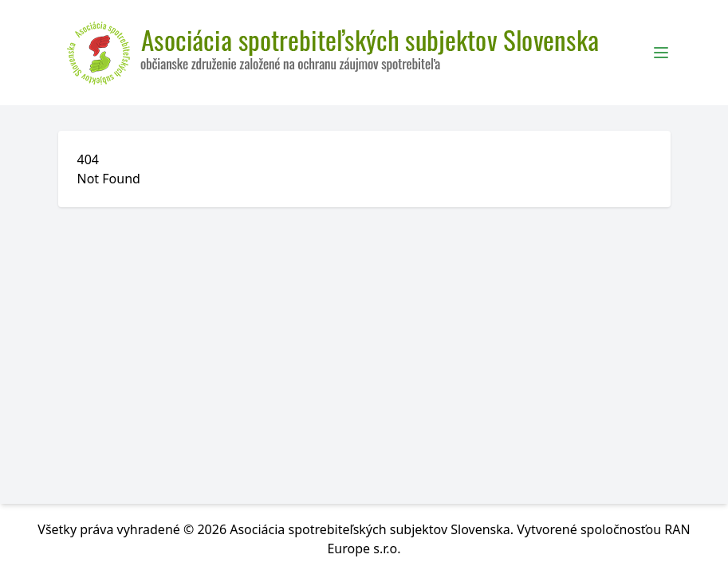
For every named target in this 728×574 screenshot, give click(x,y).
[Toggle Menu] (661, 53)
